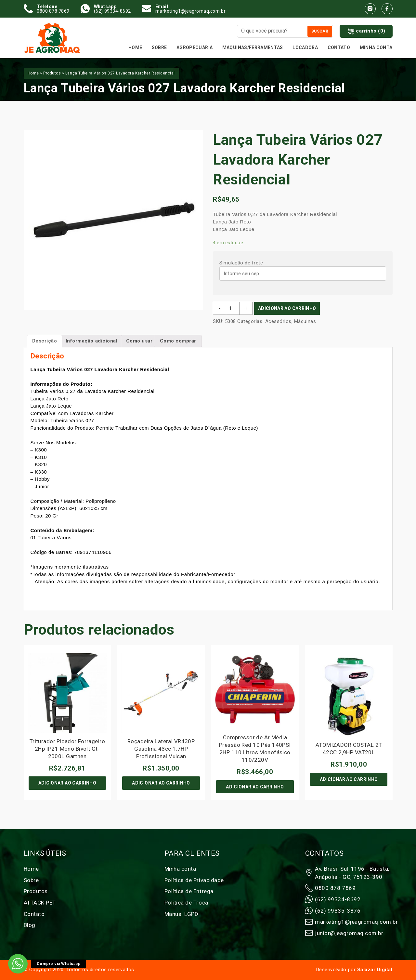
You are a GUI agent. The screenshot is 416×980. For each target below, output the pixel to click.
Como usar (139, 341)
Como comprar (178, 341)
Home (135, 47)
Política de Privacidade (194, 880)
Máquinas (305, 321)
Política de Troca (186, 903)
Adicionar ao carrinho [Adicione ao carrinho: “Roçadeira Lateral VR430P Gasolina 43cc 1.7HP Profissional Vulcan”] (161, 783)
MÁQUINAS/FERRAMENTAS (253, 47)
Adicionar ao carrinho (287, 308)
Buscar (320, 31)
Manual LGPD (182, 914)
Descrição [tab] (45, 341)
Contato (339, 47)
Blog (30, 925)
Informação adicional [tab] (92, 341)
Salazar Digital (375, 970)
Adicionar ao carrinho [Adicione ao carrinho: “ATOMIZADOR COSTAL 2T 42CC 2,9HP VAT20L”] (349, 779)
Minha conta (376, 47)
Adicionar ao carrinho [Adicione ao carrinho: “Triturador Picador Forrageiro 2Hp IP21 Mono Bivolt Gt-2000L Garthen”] (67, 783)
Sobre (159, 47)
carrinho (366, 31)
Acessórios (278, 321)
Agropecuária (195, 47)
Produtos (52, 73)
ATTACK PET (40, 903)
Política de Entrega (189, 891)
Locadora (305, 47)
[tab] (139, 341)
